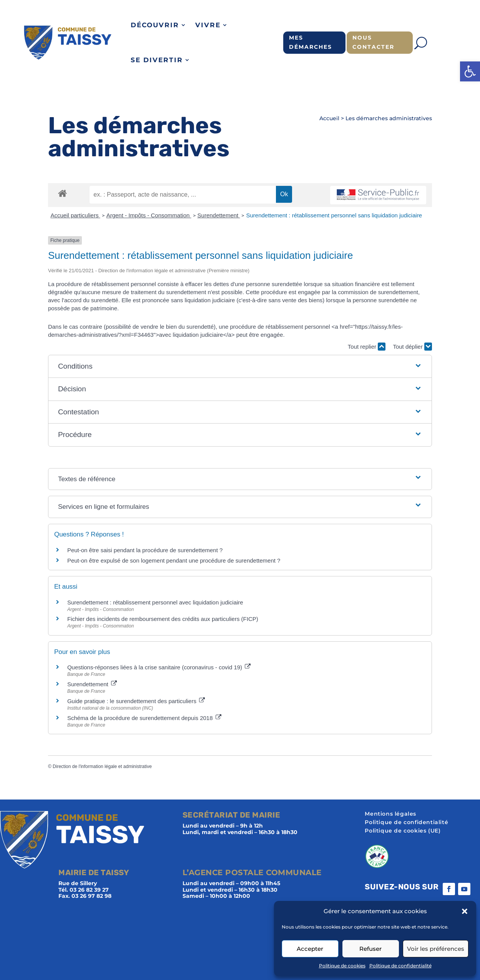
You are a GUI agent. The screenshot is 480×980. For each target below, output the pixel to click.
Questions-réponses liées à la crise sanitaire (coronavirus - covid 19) (159, 667)
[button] (470, 71)
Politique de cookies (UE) (403, 831)
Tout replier (367, 347)
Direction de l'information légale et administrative (102, 766)
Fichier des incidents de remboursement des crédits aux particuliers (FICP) (163, 619)
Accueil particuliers (75, 215)
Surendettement (219, 215)
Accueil (329, 118)
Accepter (310, 949)
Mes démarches (311, 42)
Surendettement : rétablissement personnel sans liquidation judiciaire (334, 215)
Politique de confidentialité (400, 966)
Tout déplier (412, 347)
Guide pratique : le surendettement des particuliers (136, 701)
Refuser (370, 949)
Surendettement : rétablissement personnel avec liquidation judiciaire (155, 602)
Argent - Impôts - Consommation (149, 215)
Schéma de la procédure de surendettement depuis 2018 (144, 718)
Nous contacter (373, 42)
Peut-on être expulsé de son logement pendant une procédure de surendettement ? (174, 560)
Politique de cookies (342, 966)
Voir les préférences (436, 949)
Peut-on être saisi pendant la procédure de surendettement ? (145, 550)
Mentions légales (390, 814)
